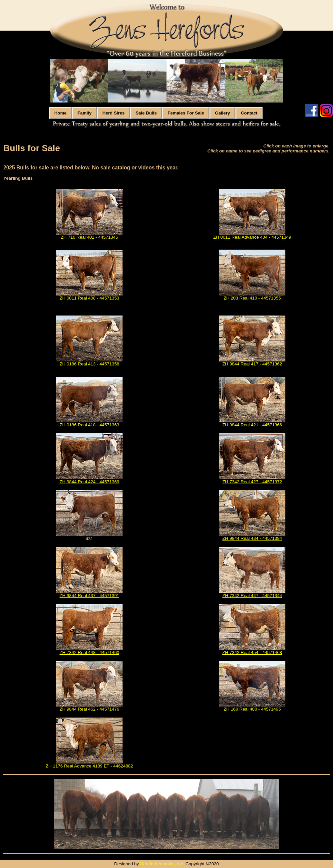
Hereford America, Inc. (162, 864)
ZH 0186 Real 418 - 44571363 (89, 425)
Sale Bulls (146, 113)
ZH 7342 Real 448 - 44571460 (89, 652)
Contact (249, 113)
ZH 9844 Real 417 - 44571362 (252, 364)
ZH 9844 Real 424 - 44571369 (89, 482)
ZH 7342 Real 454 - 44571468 (252, 652)
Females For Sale (186, 113)
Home (60, 113)
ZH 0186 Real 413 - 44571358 (89, 364)
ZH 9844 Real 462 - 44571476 (89, 709)
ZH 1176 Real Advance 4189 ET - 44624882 (89, 766)
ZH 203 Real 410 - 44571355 (252, 298)
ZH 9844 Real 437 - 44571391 (89, 596)
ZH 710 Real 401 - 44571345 (89, 237)
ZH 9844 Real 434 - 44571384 (252, 538)
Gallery (223, 113)
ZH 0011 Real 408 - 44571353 (89, 298)
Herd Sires (114, 113)
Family (85, 113)
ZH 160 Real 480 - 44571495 (252, 709)
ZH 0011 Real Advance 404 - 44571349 (252, 237)
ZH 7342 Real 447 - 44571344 (252, 596)
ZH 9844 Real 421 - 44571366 (252, 425)
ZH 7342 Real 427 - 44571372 (252, 482)
